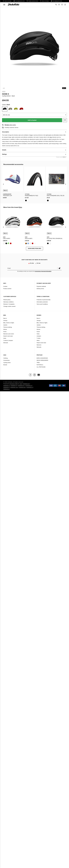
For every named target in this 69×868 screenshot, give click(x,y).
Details (4, 150)
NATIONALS (40, 365)
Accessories (6, 360)
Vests (5, 338)
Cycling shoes (7, 363)
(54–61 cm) (6, 115)
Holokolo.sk (26, 384)
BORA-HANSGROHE (42, 358)
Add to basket (32, 120)
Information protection (42, 302)
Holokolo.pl (14, 386)
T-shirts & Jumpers (8, 340)
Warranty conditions (8, 302)
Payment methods (41, 286)
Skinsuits (6, 343)
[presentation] (3, 184)
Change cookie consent (9, 306)
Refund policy (7, 300)
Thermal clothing (8, 327)
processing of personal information (43, 271)
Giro (4, 91)
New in (5, 318)
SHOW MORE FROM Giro (34, 248)
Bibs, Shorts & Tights (9, 323)
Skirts (38, 340)
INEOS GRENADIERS (42, 360)
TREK (38, 363)
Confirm (59, 268)
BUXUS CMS (14, 384)
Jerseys (5, 321)
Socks (5, 332)
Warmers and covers (9, 334)
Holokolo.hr (30, 387)
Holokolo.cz (6, 386)
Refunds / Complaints (9, 304)
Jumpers (39, 336)
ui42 (21, 384)
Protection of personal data (44, 300)
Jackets (5, 325)
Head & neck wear (8, 336)
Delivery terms (40, 289)
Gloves (5, 329)
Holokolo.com (14, 387)
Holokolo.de (22, 387)
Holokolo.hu (21, 386)
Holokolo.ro (29, 386)
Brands (5, 365)
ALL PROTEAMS (41, 367)
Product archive (7, 289)
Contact (5, 286)
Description (6, 132)
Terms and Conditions (42, 304)
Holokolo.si (6, 387)
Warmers (39, 345)
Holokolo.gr (6, 389)
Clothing (5, 358)
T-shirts (39, 338)
